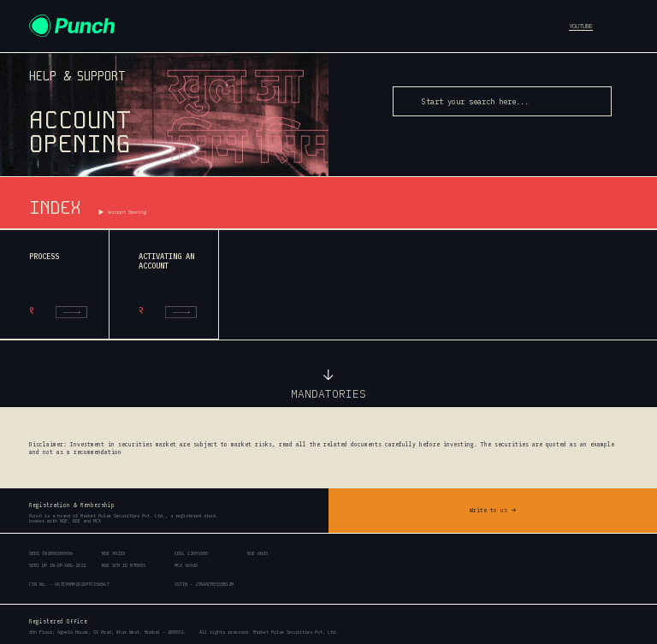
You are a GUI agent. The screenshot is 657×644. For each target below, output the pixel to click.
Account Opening (127, 212)
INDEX (55, 208)
